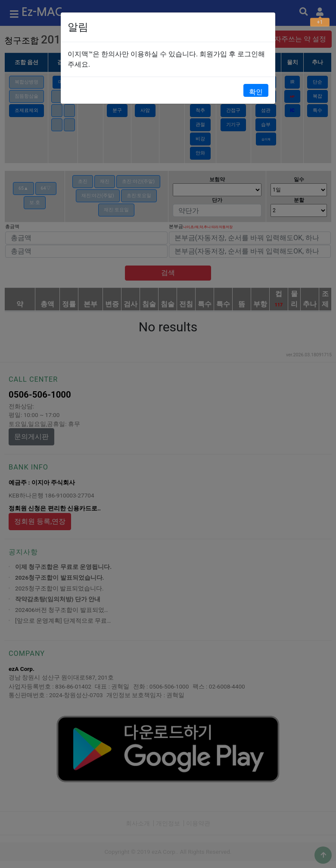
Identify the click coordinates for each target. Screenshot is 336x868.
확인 (256, 92)
